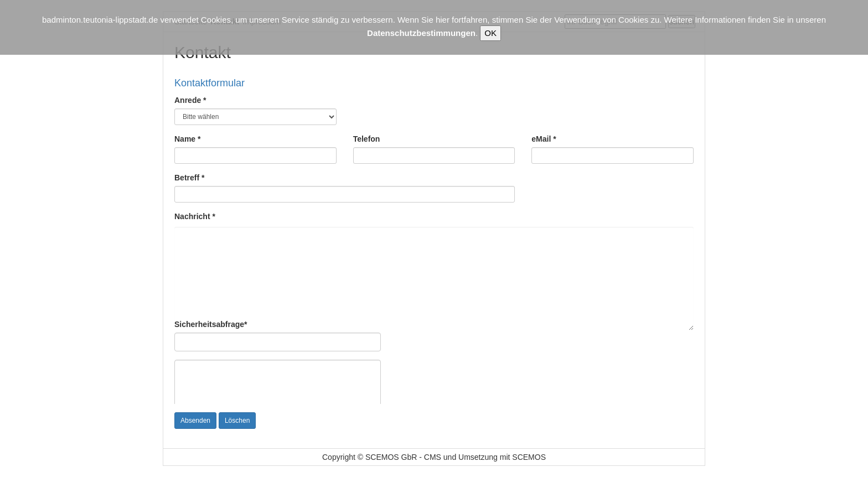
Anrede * (190, 100)
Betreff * (189, 178)
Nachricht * (195, 216)
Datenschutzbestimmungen (421, 33)
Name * (187, 139)
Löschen (237, 421)
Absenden (195, 421)
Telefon (367, 139)
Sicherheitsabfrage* (211, 324)
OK (490, 33)
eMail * (544, 139)
